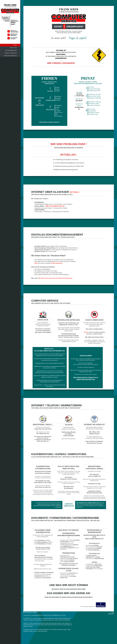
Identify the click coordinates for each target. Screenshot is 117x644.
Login (113, 612)
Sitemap (35, 612)
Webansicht (111, 614)
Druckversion (28, 612)
